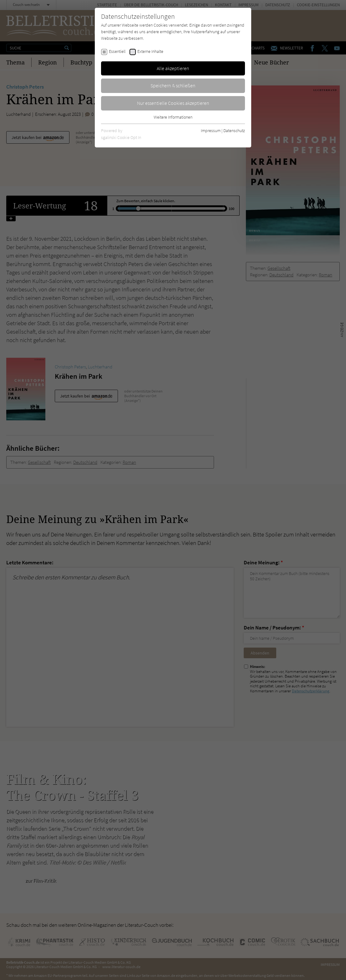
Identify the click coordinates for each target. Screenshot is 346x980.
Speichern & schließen (173, 85)
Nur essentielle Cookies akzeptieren (173, 103)
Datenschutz (234, 131)
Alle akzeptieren (173, 68)
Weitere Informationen (173, 117)
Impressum (211, 131)
